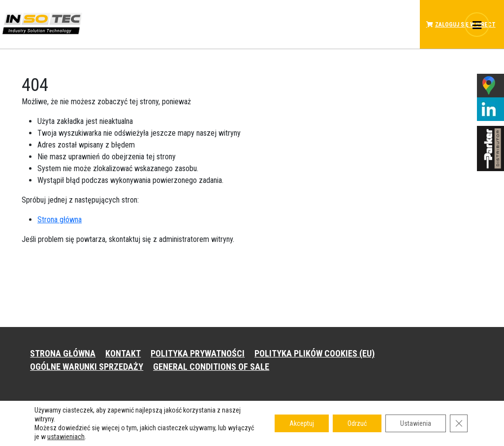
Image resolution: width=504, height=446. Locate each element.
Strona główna (60, 220)
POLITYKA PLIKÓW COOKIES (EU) (315, 353)
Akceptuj (302, 423)
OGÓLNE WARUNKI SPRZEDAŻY (87, 367)
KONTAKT (123, 353)
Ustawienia (416, 423)
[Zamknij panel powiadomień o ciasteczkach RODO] (459, 423)
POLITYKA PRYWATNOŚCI (198, 353)
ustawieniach (66, 437)
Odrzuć (357, 423)
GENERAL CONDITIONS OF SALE (211, 367)
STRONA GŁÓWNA (63, 353)
